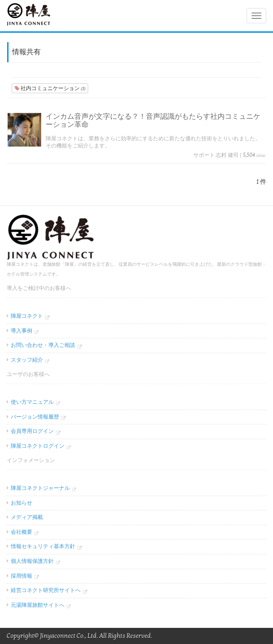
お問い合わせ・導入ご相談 (43, 345)
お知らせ (21, 503)
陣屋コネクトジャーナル (40, 488)
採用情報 (21, 576)
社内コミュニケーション (50, 88)
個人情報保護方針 (32, 561)
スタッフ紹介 (27, 360)
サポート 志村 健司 (216, 155)
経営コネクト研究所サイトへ (46, 590)
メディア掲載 (27, 517)
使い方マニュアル (32, 402)
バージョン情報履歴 (35, 417)
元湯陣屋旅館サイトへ (38, 605)
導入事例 (21, 331)
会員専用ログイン (32, 431)
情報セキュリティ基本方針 (43, 546)
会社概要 (21, 532)
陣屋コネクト (27, 316)
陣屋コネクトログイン (38, 446)
